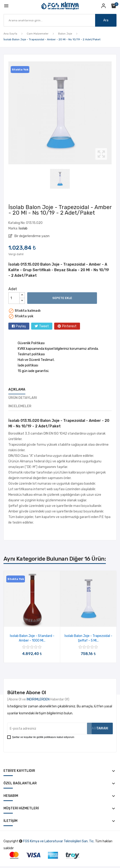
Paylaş (21, 326)
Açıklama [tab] (17, 389)
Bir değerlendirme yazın (32, 236)
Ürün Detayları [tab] (23, 398)
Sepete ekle (62, 298)
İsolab (23, 228)
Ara (106, 20)
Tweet (44, 326)
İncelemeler (20, 406)
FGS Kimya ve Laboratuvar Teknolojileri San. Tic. (59, 841)
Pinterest (69, 326)
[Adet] (14, 298)
